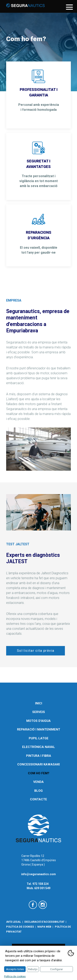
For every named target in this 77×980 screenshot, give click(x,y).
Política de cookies (20, 927)
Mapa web (44, 927)
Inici (39, 703)
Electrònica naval (39, 747)
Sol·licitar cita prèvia (36, 651)
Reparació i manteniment (39, 729)
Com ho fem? (39, 773)
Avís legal (14, 922)
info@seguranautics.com (38, 874)
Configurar (56, 969)
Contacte (38, 799)
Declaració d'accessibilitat (44, 922)
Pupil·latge (39, 738)
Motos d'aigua (38, 721)
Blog (38, 791)
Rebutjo (33, 969)
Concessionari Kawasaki (38, 764)
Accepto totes (15, 969)
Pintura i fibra (39, 756)
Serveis (39, 712)
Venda (38, 782)
